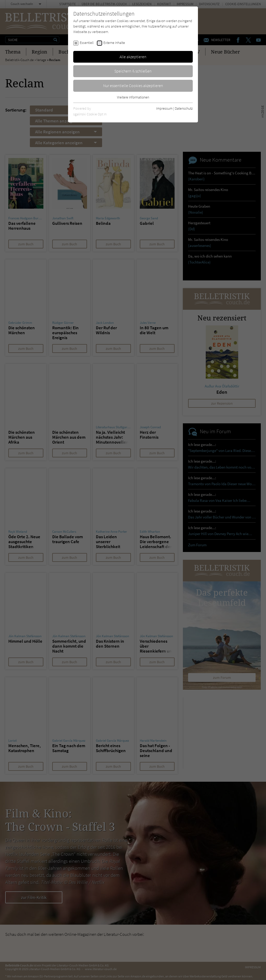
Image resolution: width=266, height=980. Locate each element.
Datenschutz (184, 108)
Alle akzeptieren (133, 57)
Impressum (164, 108)
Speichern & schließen (133, 71)
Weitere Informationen (133, 97)
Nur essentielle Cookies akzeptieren (133, 85)
